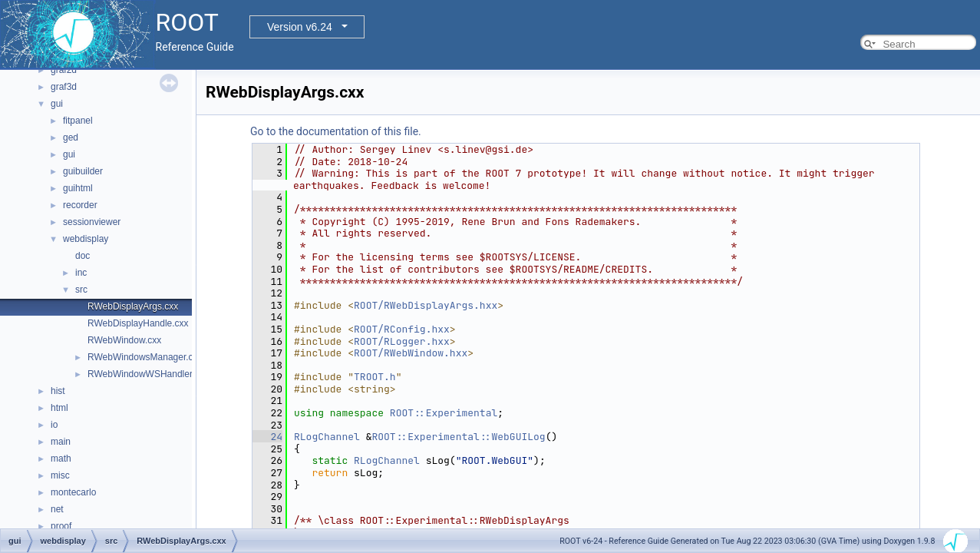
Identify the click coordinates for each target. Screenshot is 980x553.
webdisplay (86, 239)
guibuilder (83, 171)
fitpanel (78, 121)
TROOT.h (375, 377)
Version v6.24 (300, 27)
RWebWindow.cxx (124, 340)
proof (61, 526)
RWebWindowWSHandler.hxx (148, 374)
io (54, 425)
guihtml (78, 188)
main (61, 442)
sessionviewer (92, 222)
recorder (80, 205)
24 (267, 437)
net (57, 509)
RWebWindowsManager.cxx (145, 357)
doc (82, 256)
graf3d (64, 87)
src (81, 290)
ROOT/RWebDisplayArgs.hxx (426, 305)
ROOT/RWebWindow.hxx (411, 353)
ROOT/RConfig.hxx (402, 329)
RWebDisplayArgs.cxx (133, 306)
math (61, 459)
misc (60, 475)
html (59, 408)
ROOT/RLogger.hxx (402, 341)
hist (58, 391)
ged (71, 137)
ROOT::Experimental (444, 413)
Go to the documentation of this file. (336, 131)
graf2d (64, 70)
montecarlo (73, 492)
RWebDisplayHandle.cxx (138, 323)
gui (57, 104)
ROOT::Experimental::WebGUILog (458, 437)
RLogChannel (327, 437)
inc (81, 273)
